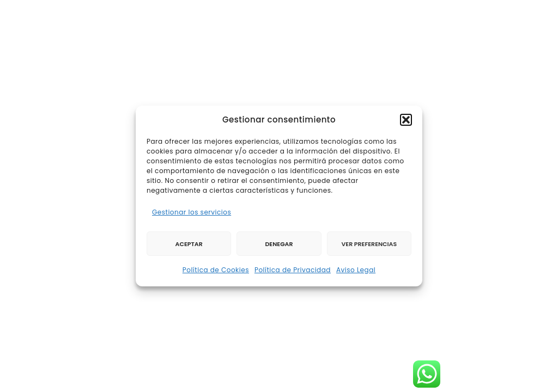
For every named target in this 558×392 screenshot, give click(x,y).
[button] (406, 120)
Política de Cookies (216, 270)
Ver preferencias (369, 244)
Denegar (279, 244)
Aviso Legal (356, 270)
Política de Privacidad (293, 270)
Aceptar (189, 244)
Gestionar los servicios (192, 212)
